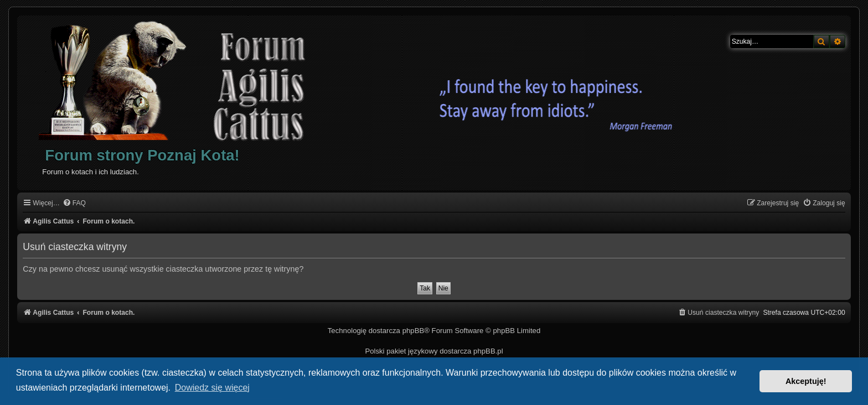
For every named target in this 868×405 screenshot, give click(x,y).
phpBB (414, 331)
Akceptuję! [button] (806, 381)
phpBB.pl (488, 351)
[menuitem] (74, 203)
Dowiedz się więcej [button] (212, 388)
